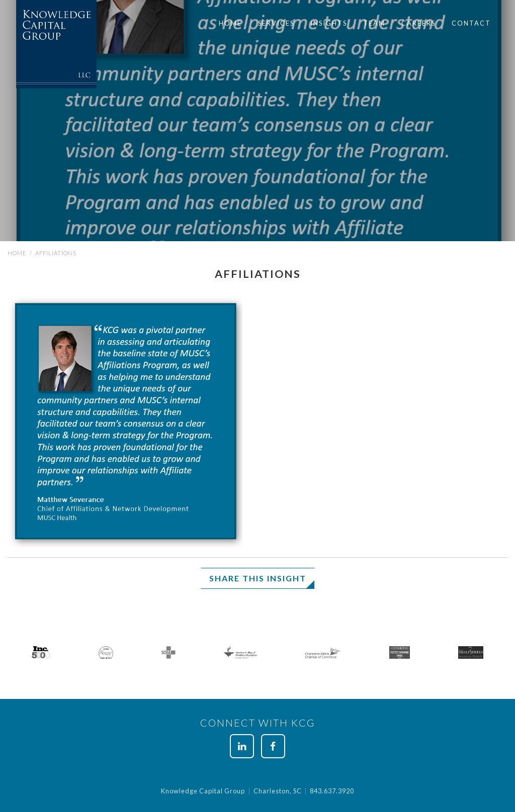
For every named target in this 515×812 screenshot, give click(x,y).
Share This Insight (258, 578)
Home (230, 23)
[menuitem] (230, 23)
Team (374, 23)
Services (276, 23)
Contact (471, 23)
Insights (329, 23)
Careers (418, 23)
